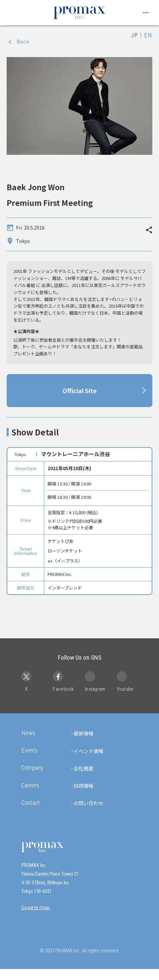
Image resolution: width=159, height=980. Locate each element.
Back (23, 41)
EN (148, 35)
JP (134, 35)
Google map (36, 918)
